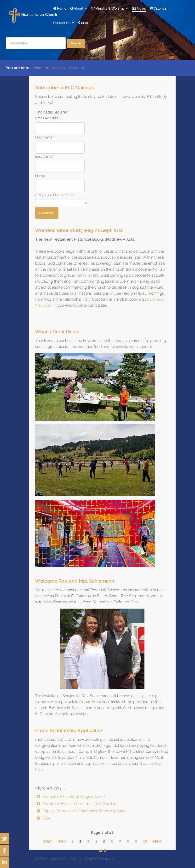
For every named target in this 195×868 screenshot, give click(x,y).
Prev (62, 841)
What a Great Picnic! (58, 332)
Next (157, 841)
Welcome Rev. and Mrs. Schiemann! (75, 581)
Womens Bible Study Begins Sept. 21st (79, 230)
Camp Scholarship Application (69, 730)
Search (76, 43)
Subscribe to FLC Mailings (65, 88)
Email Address (48, 118)
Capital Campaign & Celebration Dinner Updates (84, 811)
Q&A (46, 818)
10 (145, 841)
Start (47, 841)
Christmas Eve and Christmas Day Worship (79, 804)
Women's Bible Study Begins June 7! (74, 797)
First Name (45, 137)
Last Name (45, 156)
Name (40, 176)
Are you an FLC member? (55, 195)
